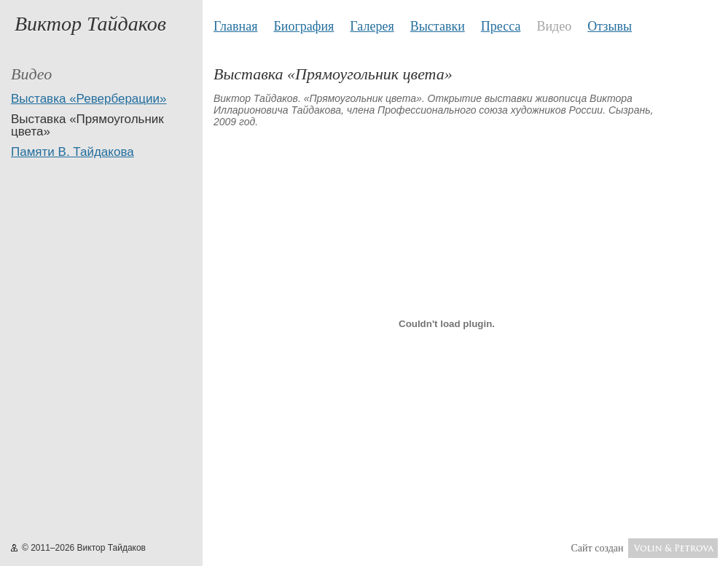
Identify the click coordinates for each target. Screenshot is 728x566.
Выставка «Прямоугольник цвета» (87, 125)
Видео (554, 26)
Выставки (438, 26)
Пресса (501, 26)
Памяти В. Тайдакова (73, 152)
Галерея (372, 26)
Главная (235, 26)
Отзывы (610, 26)
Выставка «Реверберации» (89, 99)
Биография (304, 26)
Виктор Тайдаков (90, 24)
